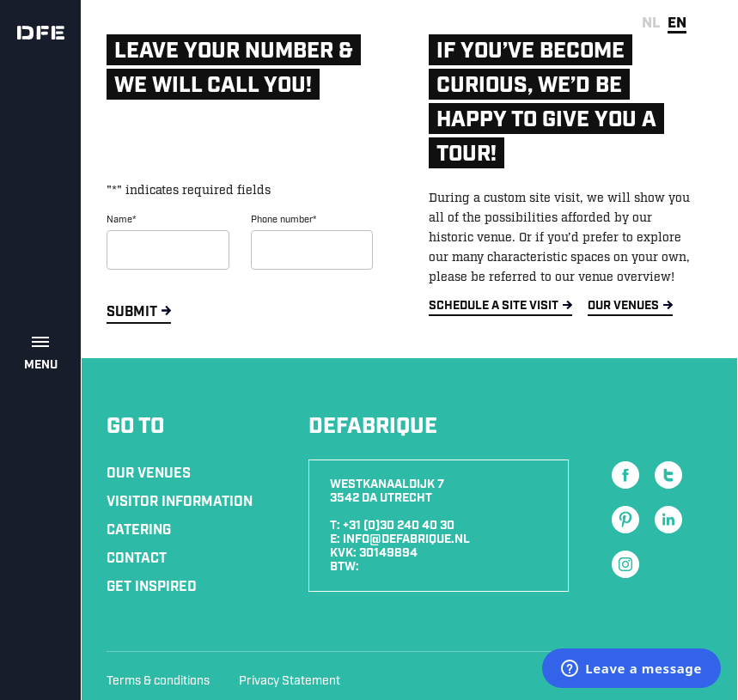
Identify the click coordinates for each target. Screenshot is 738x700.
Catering (139, 530)
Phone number (284, 220)
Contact (137, 559)
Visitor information (180, 502)
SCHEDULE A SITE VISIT (494, 306)
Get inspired (152, 587)
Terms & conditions (158, 681)
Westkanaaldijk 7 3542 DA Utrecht (387, 491)
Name (121, 220)
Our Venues (149, 474)
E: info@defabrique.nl (400, 539)
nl (651, 23)
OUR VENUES (623, 306)
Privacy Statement (290, 681)
